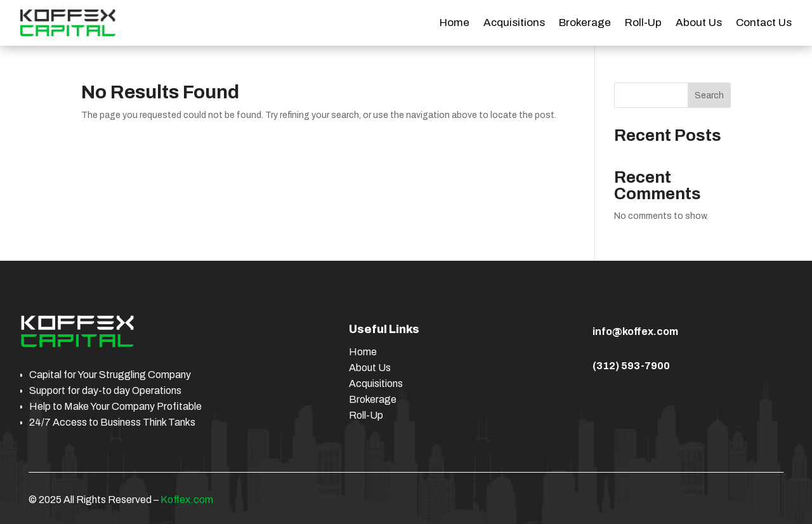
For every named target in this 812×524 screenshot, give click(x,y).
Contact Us (764, 23)
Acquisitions (514, 23)
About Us (699, 23)
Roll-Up (643, 23)
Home (455, 23)
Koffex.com (187, 500)
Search (709, 95)
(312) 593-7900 (631, 366)
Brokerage (585, 23)
